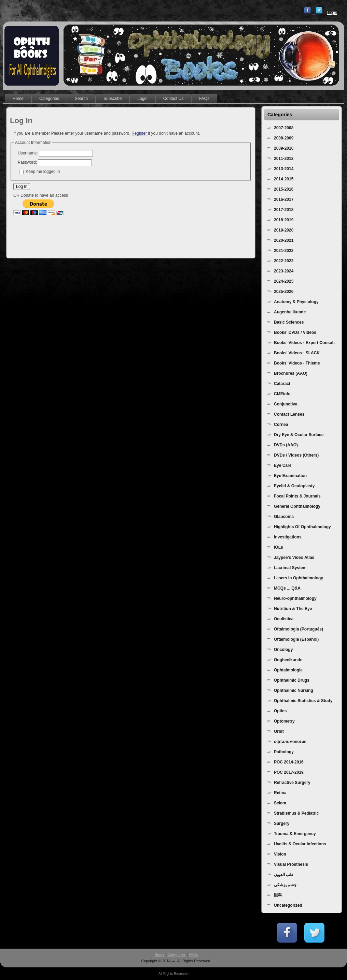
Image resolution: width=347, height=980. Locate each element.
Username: (28, 153)
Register (139, 133)
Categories (176, 954)
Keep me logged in (43, 172)
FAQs (194, 954)
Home (159, 954)
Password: (27, 162)
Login (332, 13)
